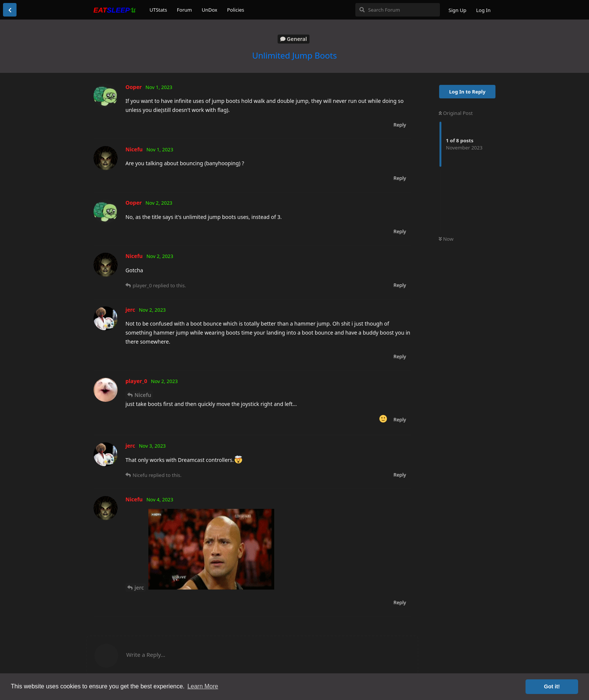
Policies (236, 10)
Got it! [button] (552, 686)
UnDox (210, 10)
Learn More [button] (203, 686)
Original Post (456, 113)
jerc (139, 588)
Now (446, 239)
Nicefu (143, 395)
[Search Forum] (398, 10)
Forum (184, 10)
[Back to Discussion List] (10, 10)
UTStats (158, 10)
